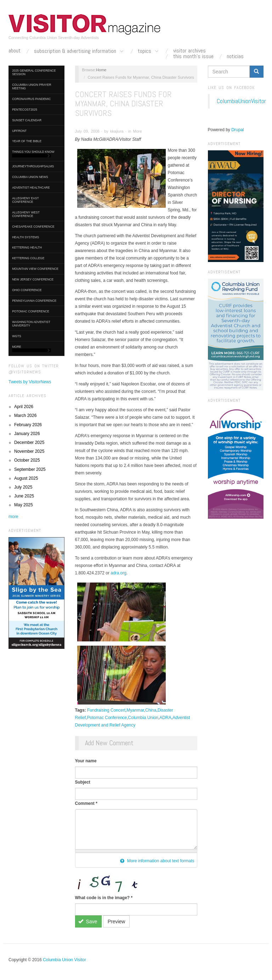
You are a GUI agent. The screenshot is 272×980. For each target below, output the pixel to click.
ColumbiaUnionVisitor (241, 101)
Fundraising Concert (106, 710)
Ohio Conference (27, 290)
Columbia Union (143, 718)
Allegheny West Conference (26, 214)
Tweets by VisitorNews (30, 382)
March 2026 (25, 416)
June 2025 (24, 496)
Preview (117, 921)
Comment (86, 803)
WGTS (17, 336)
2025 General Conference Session (34, 72)
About (15, 51)
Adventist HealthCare (31, 188)
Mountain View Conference (35, 269)
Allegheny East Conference (25, 200)
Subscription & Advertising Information (79, 51)
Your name (86, 761)
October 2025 (27, 460)
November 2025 (29, 451)
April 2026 (24, 407)
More (32, 349)
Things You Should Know (33, 154)
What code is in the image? (104, 898)
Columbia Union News (30, 177)
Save (88, 921)
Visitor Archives (189, 51)
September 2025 (30, 469)
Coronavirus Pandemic (31, 99)
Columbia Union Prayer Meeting (32, 87)
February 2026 (28, 425)
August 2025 (26, 478)
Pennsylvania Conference (34, 301)
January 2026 (27, 434)
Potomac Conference (31, 311)
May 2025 (24, 505)
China (151, 710)
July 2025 (23, 487)
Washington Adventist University (31, 324)
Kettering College (28, 258)
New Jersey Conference (33, 279)
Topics (149, 51)
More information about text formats (157, 861)
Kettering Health (27, 247)
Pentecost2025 (25, 110)
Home (101, 70)
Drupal (237, 130)
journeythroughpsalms (33, 166)
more (13, 517)
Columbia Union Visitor (64, 960)
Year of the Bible (27, 141)
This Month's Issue (193, 56)
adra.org (118, 573)
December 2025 (29, 442)
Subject (83, 782)
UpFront (19, 131)
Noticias (235, 56)
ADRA (165, 718)
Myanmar (135, 710)
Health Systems (25, 237)
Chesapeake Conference (33, 227)
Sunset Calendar (27, 120)
